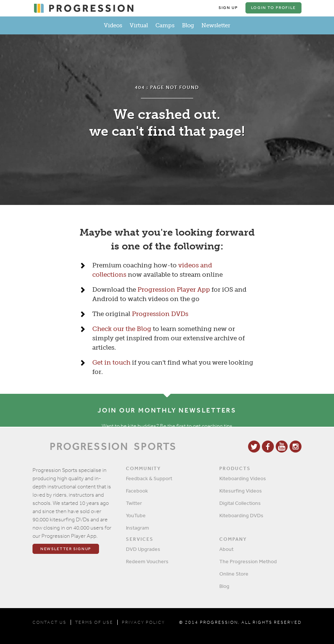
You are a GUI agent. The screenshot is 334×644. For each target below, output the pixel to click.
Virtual (139, 25)
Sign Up (228, 8)
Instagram (137, 528)
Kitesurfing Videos (241, 491)
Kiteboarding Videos (243, 478)
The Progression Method (248, 561)
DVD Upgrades (143, 549)
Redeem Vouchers (147, 561)
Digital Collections (240, 503)
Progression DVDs (160, 314)
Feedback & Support (149, 478)
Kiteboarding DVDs (241, 515)
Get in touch (111, 362)
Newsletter (216, 25)
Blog (188, 25)
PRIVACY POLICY (143, 622)
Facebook (137, 491)
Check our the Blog (122, 329)
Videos (113, 25)
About (226, 549)
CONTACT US (50, 622)
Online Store (234, 574)
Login (273, 8)
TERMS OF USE (94, 622)
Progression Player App (174, 289)
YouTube (136, 515)
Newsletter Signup (66, 549)
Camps (165, 25)
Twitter (134, 503)
